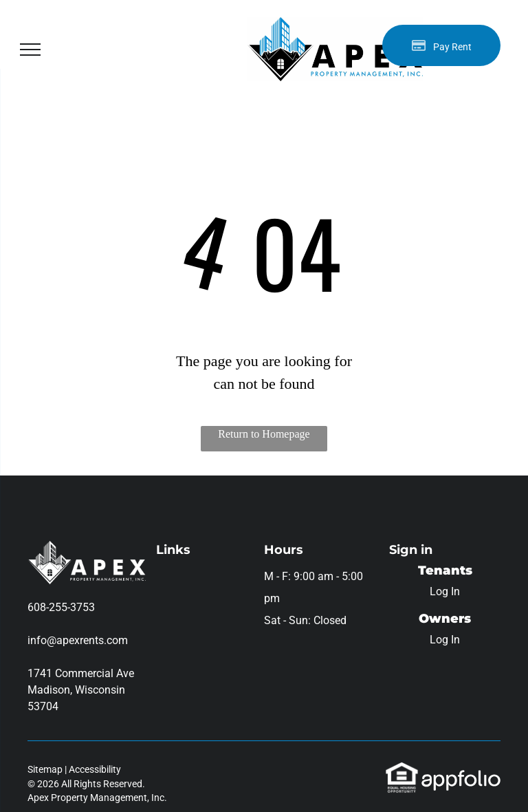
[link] (402, 769)
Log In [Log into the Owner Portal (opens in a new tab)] (445, 640)
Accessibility (95, 769)
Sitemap (45, 769)
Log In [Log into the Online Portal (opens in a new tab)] (445, 591)
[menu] (30, 50)
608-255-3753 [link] (61, 607)
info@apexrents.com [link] (78, 640)
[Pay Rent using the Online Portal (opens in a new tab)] (441, 45)
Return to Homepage (264, 434)
